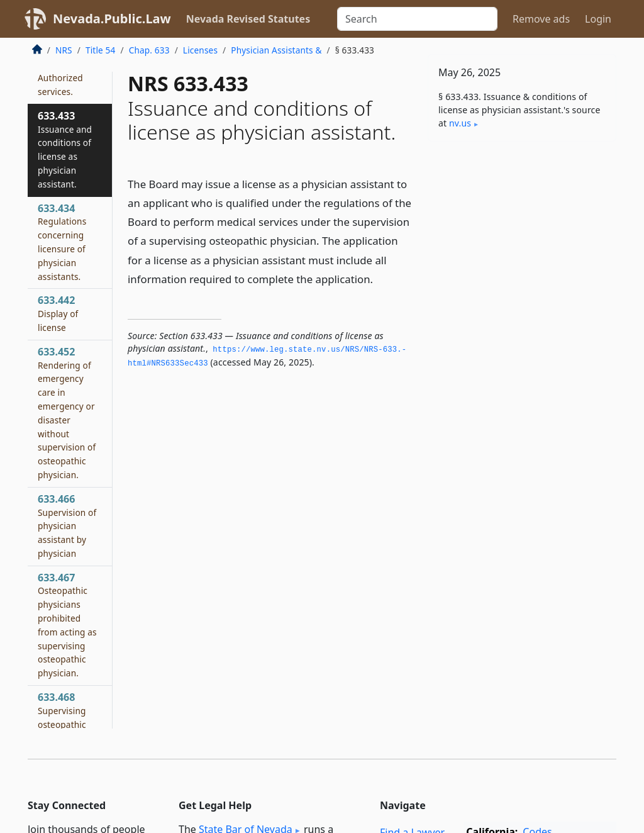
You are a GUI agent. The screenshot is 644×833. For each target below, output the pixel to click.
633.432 (60, 77)
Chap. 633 (149, 50)
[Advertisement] (522, 238)
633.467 (67, 625)
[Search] (417, 19)
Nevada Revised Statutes (248, 19)
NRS (64, 50)
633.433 (65, 149)
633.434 (62, 242)
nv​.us (460, 123)
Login (598, 19)
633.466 (67, 526)
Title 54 (101, 50)
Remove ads (541, 19)
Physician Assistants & (276, 50)
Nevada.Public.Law (112, 19)
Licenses (200, 50)
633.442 (58, 313)
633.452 (67, 413)
